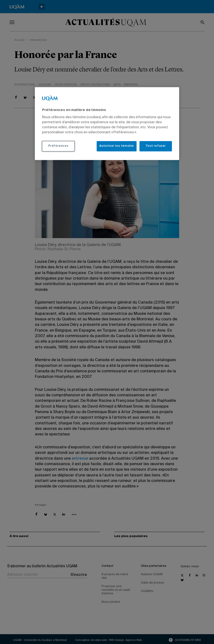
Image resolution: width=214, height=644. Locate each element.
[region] (107, 123)
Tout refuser (156, 146)
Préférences (58, 146)
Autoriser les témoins (117, 146)
